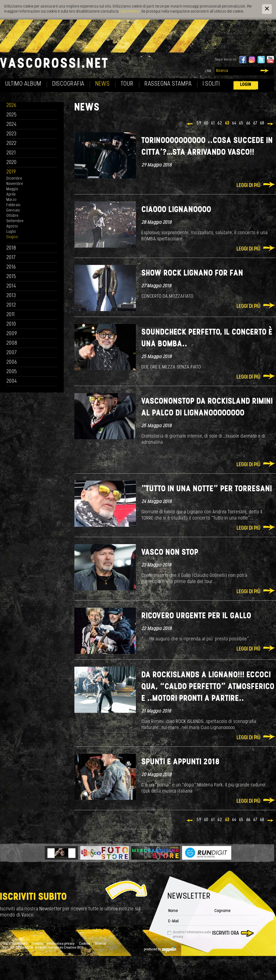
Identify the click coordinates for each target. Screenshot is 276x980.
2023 (11, 134)
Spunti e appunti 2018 (181, 762)
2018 (11, 248)
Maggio (12, 189)
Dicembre (14, 179)
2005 (12, 372)
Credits (38, 944)
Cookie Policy (129, 12)
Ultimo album (23, 84)
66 (248, 123)
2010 (11, 324)
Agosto (12, 226)
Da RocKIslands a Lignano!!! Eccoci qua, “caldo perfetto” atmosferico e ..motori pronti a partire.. (208, 687)
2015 (11, 277)
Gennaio (13, 211)
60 (206, 123)
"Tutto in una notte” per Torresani (207, 489)
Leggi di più (248, 186)
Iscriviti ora (226, 933)
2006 (12, 362)
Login (246, 85)
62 (220, 123)
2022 (12, 144)
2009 (12, 334)
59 (199, 123)
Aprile (11, 195)
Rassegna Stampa (168, 84)
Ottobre (12, 216)
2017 (11, 258)
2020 (12, 163)
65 (241, 123)
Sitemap (101, 944)
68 (262, 123)
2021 (11, 153)
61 (213, 123)
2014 (11, 286)
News (103, 84)
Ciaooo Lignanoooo (176, 210)
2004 (12, 381)
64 (234, 123)
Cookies (85, 944)
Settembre (15, 221)
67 (255, 123)
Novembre (15, 184)
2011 (11, 315)
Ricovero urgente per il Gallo (196, 616)
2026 (11, 106)
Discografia (68, 84)
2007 (12, 353)
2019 (11, 172)
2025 (12, 115)
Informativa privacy (61, 944)
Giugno (12, 237)
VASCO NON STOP (170, 553)
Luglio (11, 232)
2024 (12, 125)
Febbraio (13, 205)
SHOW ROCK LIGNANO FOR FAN (192, 273)
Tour (127, 84)
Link (208, 71)
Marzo (11, 200)
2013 (11, 296)
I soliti (211, 84)
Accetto (192, 935)
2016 (11, 267)
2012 (11, 305)
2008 (12, 343)
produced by (160, 950)
